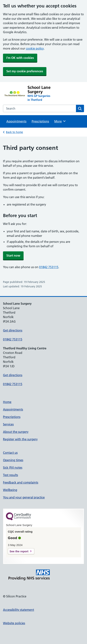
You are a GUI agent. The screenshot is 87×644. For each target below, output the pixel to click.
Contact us (10, 453)
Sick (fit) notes (13, 468)
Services (8, 424)
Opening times (13, 460)
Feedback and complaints (21, 482)
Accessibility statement (19, 610)
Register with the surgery (20, 439)
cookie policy (35, 48)
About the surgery (16, 432)
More (60, 121)
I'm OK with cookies (20, 58)
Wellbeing (10, 490)
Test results (10, 475)
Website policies (14, 623)
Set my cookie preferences (25, 71)
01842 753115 (49, 267)
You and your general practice (24, 497)
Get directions (13, 330)
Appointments (16, 121)
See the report (19, 551)
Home (7, 402)
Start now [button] (13, 255)
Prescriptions (40, 121)
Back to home (14, 132)
